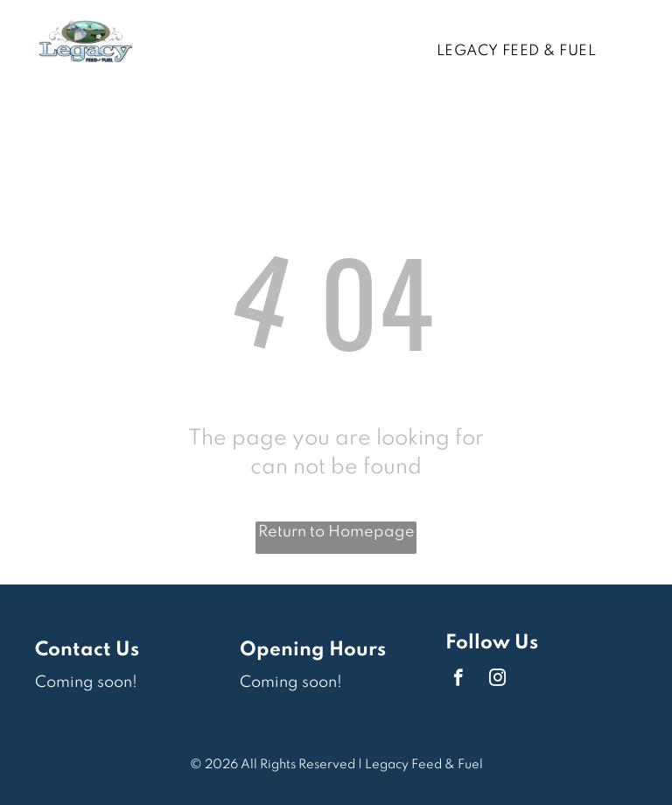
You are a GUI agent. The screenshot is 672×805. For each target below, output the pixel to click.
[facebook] (458, 680)
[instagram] (497, 680)
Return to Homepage (336, 532)
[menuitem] (523, 52)
